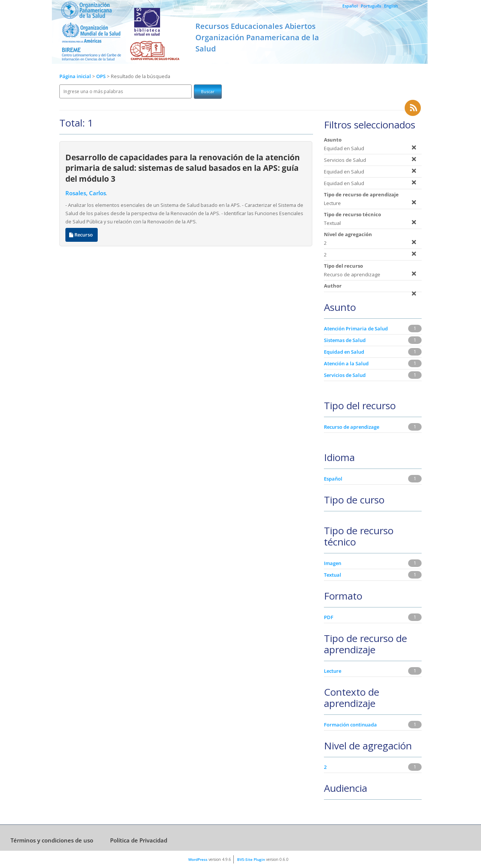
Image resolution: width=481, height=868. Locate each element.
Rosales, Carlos (86, 193)
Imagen (333, 563)
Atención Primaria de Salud (356, 329)
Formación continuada (350, 725)
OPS (101, 76)
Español (350, 6)
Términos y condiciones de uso (52, 840)
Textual (333, 575)
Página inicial (75, 76)
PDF (329, 617)
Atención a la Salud (346, 363)
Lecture (333, 671)
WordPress (198, 859)
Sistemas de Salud (345, 340)
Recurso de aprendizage (352, 427)
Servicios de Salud (345, 375)
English (391, 6)
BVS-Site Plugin (251, 859)
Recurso (82, 235)
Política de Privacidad (139, 840)
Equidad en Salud (344, 352)
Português (371, 6)
